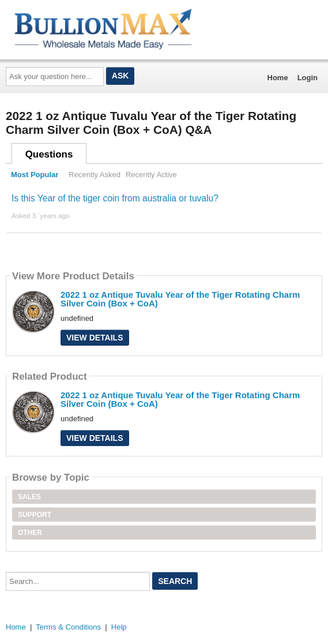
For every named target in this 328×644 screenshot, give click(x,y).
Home (278, 78)
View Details (95, 338)
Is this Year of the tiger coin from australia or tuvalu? (115, 198)
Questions (49, 154)
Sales (29, 497)
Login (308, 78)
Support (35, 515)
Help (119, 627)
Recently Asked (95, 175)
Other (30, 533)
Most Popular (35, 175)
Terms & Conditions (68, 627)
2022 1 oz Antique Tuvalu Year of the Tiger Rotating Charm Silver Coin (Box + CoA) (180, 299)
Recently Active (151, 175)
